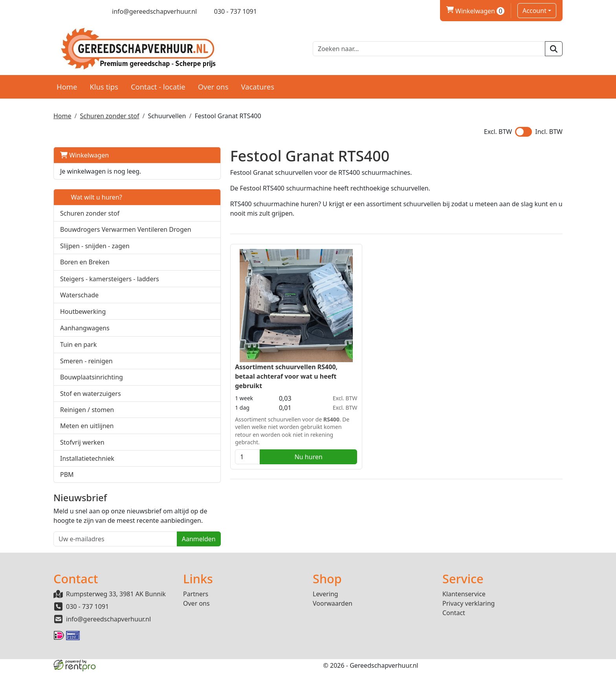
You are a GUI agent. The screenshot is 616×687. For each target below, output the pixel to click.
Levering (325, 610)
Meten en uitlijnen (87, 431)
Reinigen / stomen (87, 415)
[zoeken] (554, 47)
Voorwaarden (333, 619)
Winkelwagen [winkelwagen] (475, 11)
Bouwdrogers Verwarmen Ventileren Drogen (98, 231)
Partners (196, 610)
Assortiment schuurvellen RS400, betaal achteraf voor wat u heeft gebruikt (239, 371)
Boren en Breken (85, 267)
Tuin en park (78, 350)
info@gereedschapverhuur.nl (108, 635)
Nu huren (256, 451)
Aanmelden (152, 554)
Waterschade (79, 300)
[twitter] (71, 11)
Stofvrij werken (82, 448)
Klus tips (104, 83)
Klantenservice (464, 610)
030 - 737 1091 (87, 622)
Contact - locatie (158, 83)
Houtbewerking (83, 317)
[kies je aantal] (201, 451)
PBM (67, 480)
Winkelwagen (84, 152)
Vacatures (258, 83)
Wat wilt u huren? (91, 194)
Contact (454, 628)
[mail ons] (149, 11)
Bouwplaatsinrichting (92, 383)
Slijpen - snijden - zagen (95, 251)
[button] (163, 230)
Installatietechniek (87, 464)
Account (534, 11)
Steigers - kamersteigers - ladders (110, 284)
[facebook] (57, 11)
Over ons (213, 83)
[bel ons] (230, 11)
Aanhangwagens (85, 333)
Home (67, 83)
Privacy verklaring (468, 619)
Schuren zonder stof (109, 112)
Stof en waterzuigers (91, 399)
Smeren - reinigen (86, 366)
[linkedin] (85, 11)
